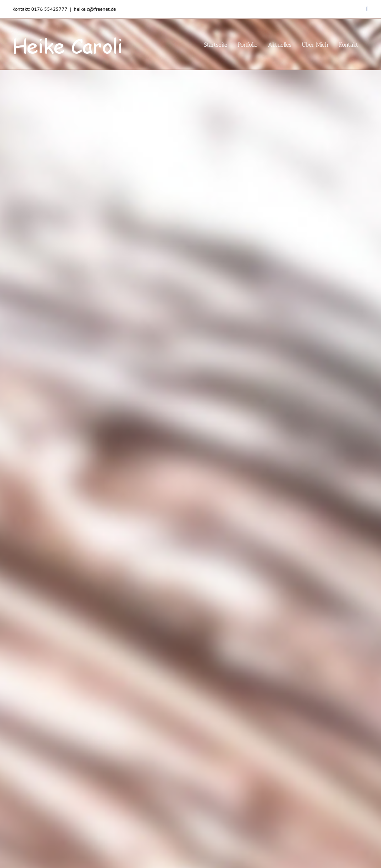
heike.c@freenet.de (95, 9)
